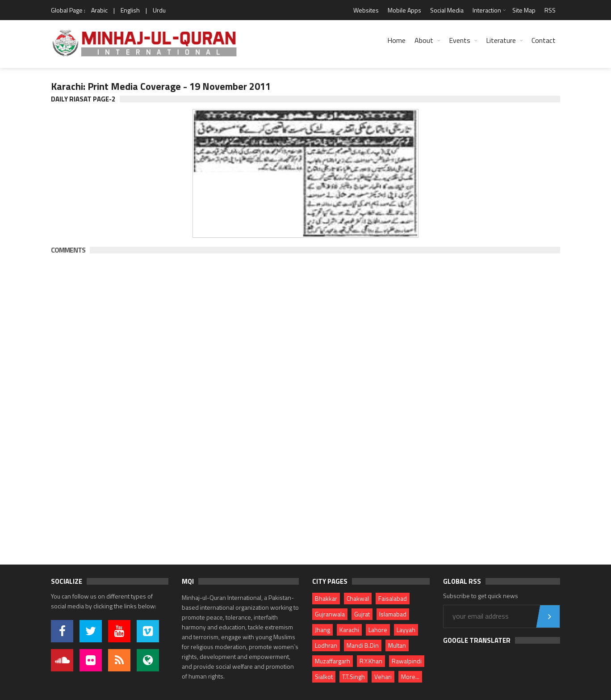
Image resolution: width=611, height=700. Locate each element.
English (130, 10)
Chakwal (358, 598)
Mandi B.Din (363, 645)
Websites (366, 10)
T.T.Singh (354, 677)
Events (460, 40)
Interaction (487, 10)
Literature (501, 40)
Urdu (159, 10)
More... (410, 677)
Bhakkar (326, 598)
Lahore (378, 630)
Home (396, 40)
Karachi (349, 630)
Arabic (99, 10)
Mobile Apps (404, 10)
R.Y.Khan (371, 661)
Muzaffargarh (333, 661)
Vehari (383, 677)
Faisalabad (393, 598)
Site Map (524, 10)
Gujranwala (330, 614)
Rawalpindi (407, 661)
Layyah (406, 630)
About (424, 40)
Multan (397, 645)
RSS (550, 10)
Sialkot (324, 677)
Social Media (447, 10)
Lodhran (326, 645)
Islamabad (393, 614)
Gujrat (362, 614)
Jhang (322, 630)
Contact (544, 40)
